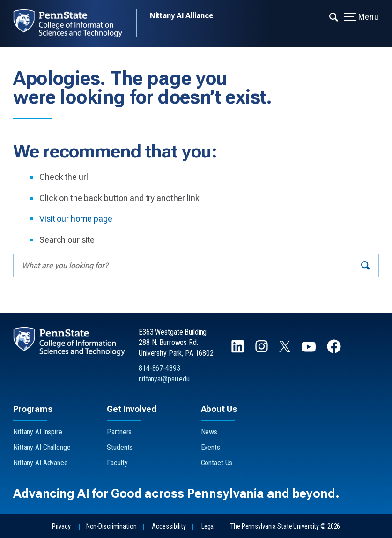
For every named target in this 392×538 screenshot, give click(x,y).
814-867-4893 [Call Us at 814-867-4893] (159, 368)
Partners (119, 432)
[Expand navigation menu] (334, 16)
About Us (219, 409)
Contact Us (217, 463)
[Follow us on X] (286, 349)
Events (211, 447)
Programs (33, 409)
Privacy (61, 527)
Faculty (117, 463)
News (209, 432)
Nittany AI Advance (41, 463)
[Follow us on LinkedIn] (239, 351)
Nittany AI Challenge (42, 447)
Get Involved (131, 409)
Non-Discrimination (111, 527)
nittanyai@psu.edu (164, 379)
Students (120, 447)
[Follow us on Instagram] (263, 351)
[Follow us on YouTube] (310, 351)
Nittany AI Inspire (38, 432)
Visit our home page (76, 219)
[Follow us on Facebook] (335, 351)
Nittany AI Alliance (182, 16)
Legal (208, 527)
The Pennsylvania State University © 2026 (285, 527)
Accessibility (169, 527)
